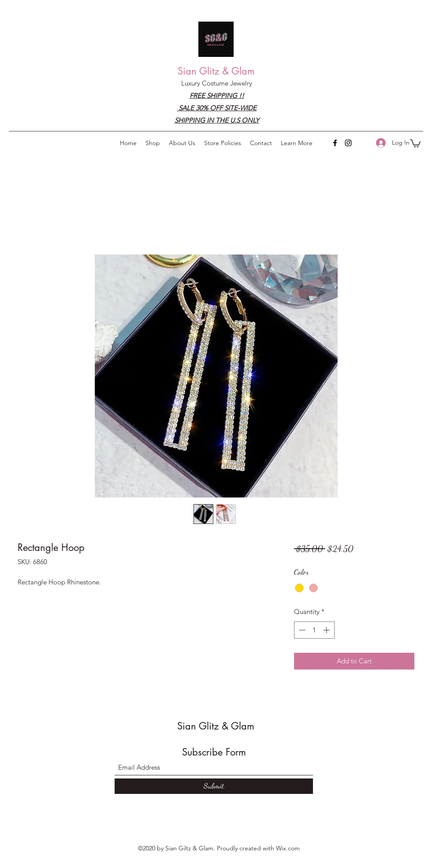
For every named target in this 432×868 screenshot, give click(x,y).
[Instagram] (348, 143)
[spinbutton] (314, 630)
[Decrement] (301, 630)
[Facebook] (335, 143)
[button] (297, 143)
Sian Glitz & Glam (216, 71)
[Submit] (214, 786)
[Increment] (327, 630)
